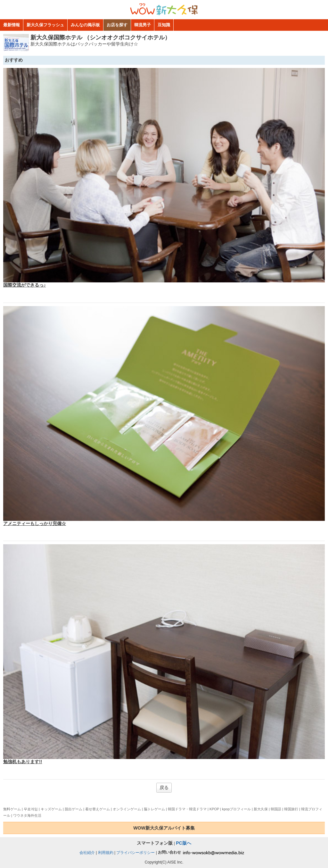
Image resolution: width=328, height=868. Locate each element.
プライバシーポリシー (135, 852)
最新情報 (12, 25)
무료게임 (31, 809)
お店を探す (117, 25)
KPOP (214, 809)
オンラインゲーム (127, 809)
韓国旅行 (291, 809)
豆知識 (164, 25)
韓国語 (276, 809)
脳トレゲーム (154, 809)
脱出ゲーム (74, 809)
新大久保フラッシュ (45, 25)
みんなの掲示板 (85, 25)
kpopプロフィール (236, 809)
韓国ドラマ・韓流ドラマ (187, 809)
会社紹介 (87, 852)
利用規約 (106, 852)
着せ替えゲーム (98, 809)
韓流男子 (143, 25)
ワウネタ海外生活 (27, 815)
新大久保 (261, 809)
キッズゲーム (51, 809)
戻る (164, 788)
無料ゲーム (12, 809)
